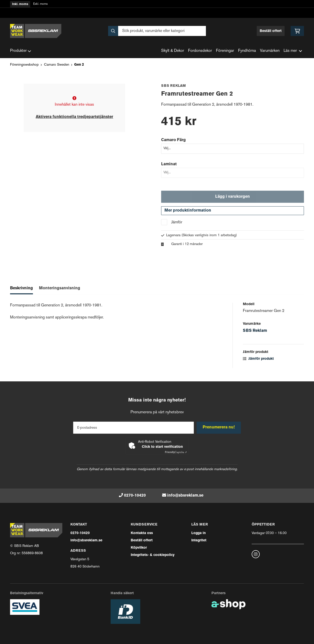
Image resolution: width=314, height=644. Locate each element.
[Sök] (157, 31)
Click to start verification (162, 447)
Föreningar (225, 51)
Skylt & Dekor (173, 51)
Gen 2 (79, 65)
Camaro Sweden (57, 65)
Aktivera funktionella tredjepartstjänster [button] (74, 117)
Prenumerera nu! (219, 427)
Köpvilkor (139, 548)
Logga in (198, 533)
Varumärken (270, 51)
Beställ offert (271, 31)
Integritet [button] (199, 540)
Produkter (21, 51)
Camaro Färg (173, 140)
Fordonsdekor (200, 51)
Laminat (169, 164)
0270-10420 (135, 496)
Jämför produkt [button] (258, 360)
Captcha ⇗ (176, 452)
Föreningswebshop (24, 65)
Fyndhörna (247, 51)
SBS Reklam (255, 332)
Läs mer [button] (293, 51)
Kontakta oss (142, 533)
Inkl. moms (20, 4)
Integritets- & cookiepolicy (153, 555)
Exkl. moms (40, 4)
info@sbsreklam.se (185, 496)
